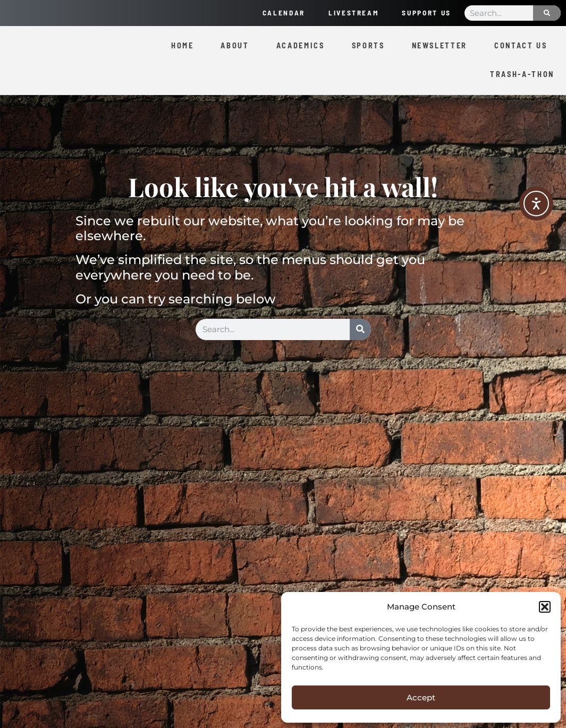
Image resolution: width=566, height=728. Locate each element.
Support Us (425, 12)
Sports (368, 45)
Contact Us (521, 45)
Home (183, 45)
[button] (545, 607)
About (235, 45)
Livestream (349, 12)
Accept (421, 697)
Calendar (277, 12)
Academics (301, 45)
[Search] (547, 13)
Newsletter (440, 45)
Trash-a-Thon (522, 74)
